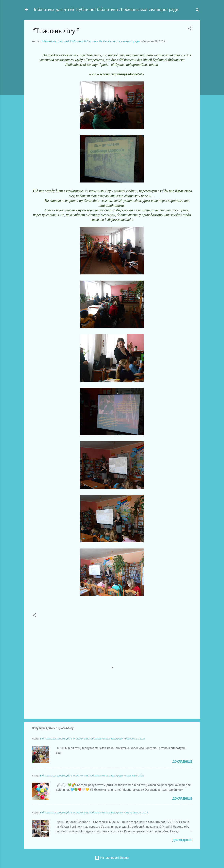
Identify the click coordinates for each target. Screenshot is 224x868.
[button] (190, 29)
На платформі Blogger (112, 858)
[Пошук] (198, 11)
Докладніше (182, 762)
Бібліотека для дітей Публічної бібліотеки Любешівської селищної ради (106, 9)
